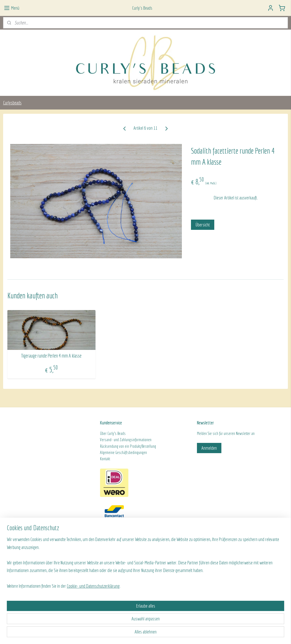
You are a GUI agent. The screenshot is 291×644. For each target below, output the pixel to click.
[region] (108, 610)
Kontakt (105, 459)
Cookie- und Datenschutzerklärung (93, 633)
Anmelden (209, 448)
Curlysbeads (12, 103)
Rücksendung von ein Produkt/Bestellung (128, 446)
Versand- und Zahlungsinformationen (126, 440)
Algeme (105, 453)
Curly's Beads (117, 434)
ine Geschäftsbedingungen (129, 453)
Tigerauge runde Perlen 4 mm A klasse (51, 356)
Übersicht (203, 225)
